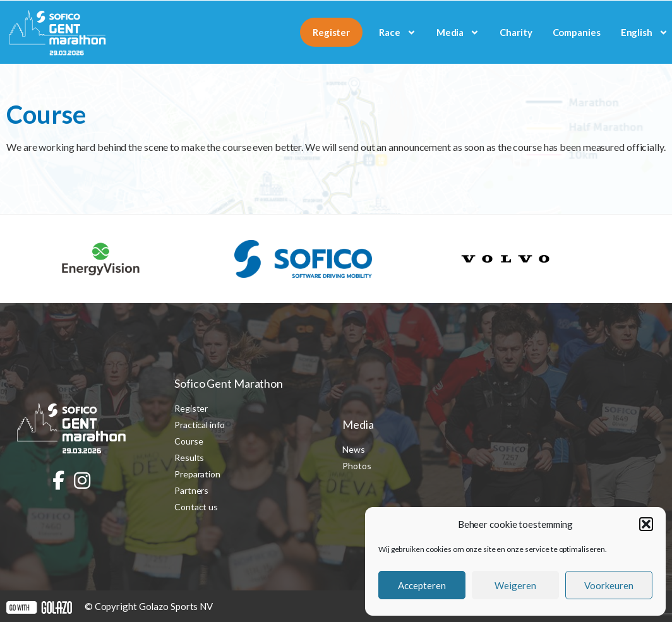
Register (331, 32)
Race (398, 33)
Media (458, 33)
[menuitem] (645, 32)
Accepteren (422, 585)
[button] (646, 524)
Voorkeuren (609, 585)
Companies (577, 32)
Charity (516, 32)
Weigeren (515, 585)
